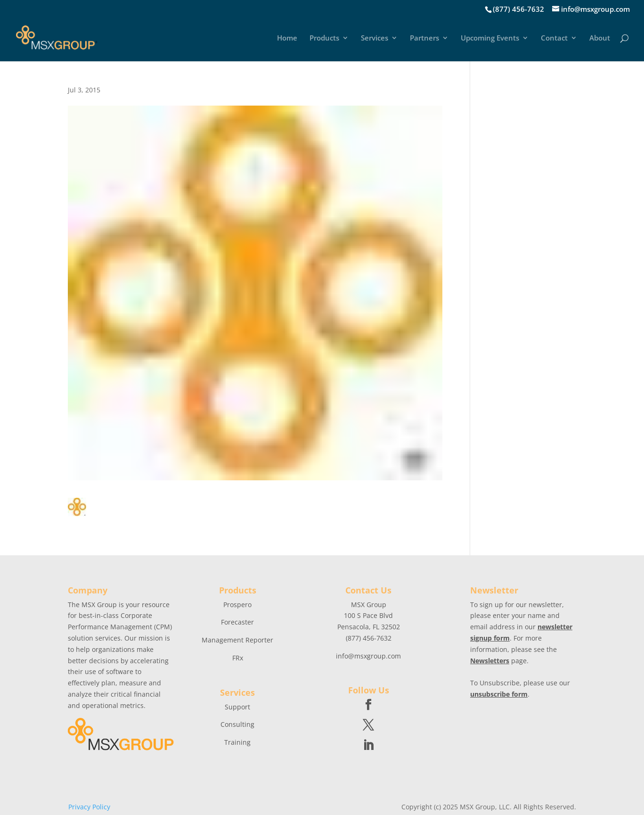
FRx (238, 658)
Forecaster (237, 622)
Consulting (237, 724)
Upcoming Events (490, 38)
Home (287, 38)
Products (324, 38)
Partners (424, 38)
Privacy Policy (89, 807)
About (600, 38)
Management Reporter (237, 640)
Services (375, 38)
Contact (554, 38)
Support (237, 707)
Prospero (237, 605)
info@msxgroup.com (368, 656)
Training (237, 742)
